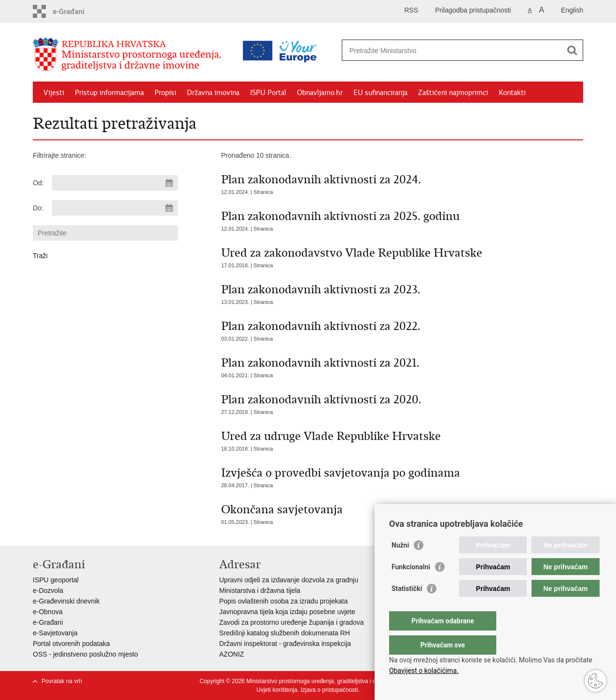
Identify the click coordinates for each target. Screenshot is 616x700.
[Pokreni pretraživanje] (572, 50)
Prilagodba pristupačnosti (473, 10)
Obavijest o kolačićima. (424, 671)
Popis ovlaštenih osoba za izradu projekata (283, 601)
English (572, 10)
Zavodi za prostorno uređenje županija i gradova (292, 622)
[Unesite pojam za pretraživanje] (421, 50)
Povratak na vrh (62, 681)
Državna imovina (213, 93)
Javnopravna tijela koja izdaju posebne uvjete (287, 612)
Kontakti (512, 93)
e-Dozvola (48, 590)
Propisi (165, 93)
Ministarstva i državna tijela (260, 590)
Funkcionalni (411, 586)
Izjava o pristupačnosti (329, 690)
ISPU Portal (268, 93)
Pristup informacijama (109, 93)
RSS (411, 10)
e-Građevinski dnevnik (66, 601)
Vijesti (54, 93)
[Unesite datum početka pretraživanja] (115, 183)
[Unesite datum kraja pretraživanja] (115, 208)
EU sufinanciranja (380, 93)
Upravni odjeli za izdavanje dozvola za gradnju (289, 580)
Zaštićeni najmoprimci (453, 93)
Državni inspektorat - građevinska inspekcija (285, 644)
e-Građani (48, 622)
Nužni (400, 564)
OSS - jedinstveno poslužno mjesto (85, 654)
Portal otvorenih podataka (71, 644)
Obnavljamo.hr (320, 93)
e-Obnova (48, 612)
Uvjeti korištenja (277, 690)
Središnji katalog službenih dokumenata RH (285, 633)
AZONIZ (231, 654)
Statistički (407, 608)
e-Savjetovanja (55, 633)
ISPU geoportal (56, 580)
